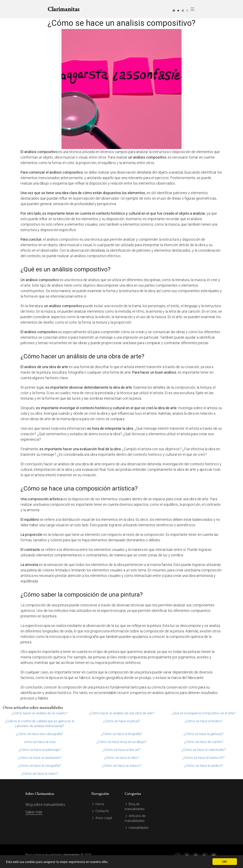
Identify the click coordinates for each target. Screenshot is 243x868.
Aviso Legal (102, 818)
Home (98, 804)
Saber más (34, 812)
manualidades (137, 828)
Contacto (100, 811)
